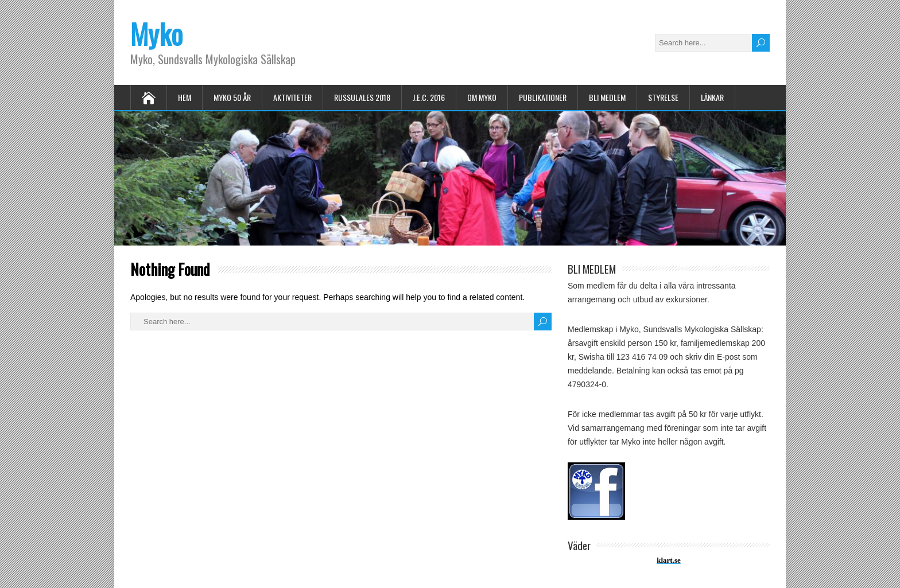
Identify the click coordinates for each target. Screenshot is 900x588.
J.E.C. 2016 (429, 97)
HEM (185, 97)
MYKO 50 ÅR (232, 97)
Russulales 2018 (362, 97)
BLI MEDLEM (607, 97)
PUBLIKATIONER (543, 97)
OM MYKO (482, 97)
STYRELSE (663, 97)
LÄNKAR (712, 97)
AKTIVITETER (292, 97)
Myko (156, 34)
